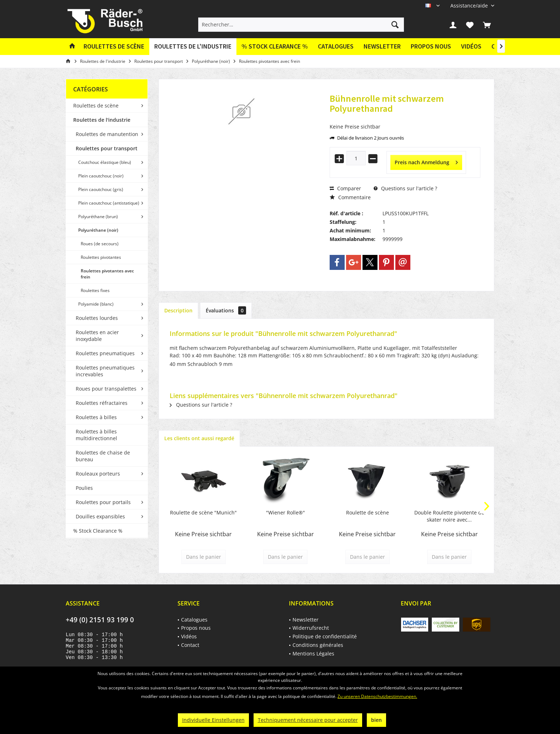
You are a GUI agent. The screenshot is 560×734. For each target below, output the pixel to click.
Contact (190, 645)
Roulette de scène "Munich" (203, 512)
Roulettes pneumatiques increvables (105, 371)
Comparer (345, 188)
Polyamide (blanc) (96, 304)
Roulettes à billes (96, 417)
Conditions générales (318, 645)
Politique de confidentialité (325, 636)
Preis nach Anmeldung (426, 161)
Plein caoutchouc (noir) (101, 176)
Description (178, 310)
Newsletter (382, 46)
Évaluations (226, 310)
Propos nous (431, 46)
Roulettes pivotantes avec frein (107, 274)
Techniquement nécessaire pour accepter (308, 720)
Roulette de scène (367, 512)
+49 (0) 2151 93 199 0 (100, 620)
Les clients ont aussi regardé (199, 438)
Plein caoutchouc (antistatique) (109, 203)
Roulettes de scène (96, 105)
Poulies (84, 488)
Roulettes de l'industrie (102, 120)
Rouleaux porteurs (98, 474)
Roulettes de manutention (107, 134)
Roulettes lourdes (97, 318)
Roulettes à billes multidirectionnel (96, 435)
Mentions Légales (313, 653)
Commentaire (350, 197)
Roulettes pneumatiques (105, 353)
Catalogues (336, 46)
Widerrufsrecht (311, 628)
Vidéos (471, 46)
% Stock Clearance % (98, 531)
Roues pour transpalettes (106, 389)
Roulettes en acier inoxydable (97, 336)
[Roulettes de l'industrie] (193, 47)
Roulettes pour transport (107, 148)
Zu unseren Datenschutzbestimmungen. (377, 696)
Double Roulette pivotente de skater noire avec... (449, 516)
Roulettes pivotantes (101, 257)
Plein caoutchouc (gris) (101, 189)
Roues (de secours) (100, 244)
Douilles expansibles (100, 516)
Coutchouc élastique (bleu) (105, 162)
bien (376, 720)
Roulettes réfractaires (102, 403)
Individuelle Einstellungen (213, 720)
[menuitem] (470, 6)
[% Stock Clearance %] (275, 47)
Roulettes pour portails (103, 502)
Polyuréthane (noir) (98, 230)
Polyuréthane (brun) (98, 217)
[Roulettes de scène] (114, 47)
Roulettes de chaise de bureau (103, 456)
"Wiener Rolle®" (286, 512)
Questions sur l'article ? (405, 188)
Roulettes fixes (95, 290)
